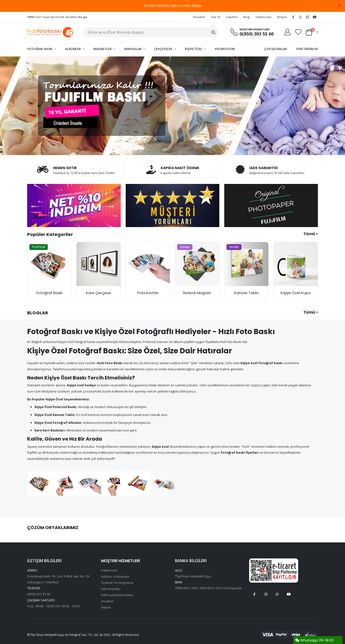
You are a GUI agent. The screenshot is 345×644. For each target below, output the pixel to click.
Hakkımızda (110, 571)
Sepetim (232, 17)
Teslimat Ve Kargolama (118, 582)
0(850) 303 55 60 (254, 34)
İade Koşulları (111, 588)
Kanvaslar (133, 49)
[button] (311, 32)
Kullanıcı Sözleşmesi (116, 576)
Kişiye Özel (194, 49)
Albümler (73, 49)
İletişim (282, 17)
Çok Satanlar (276, 49)
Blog (247, 17)
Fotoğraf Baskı (40, 49)
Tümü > (311, 234)
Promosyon (225, 49)
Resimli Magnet (197, 293)
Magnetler (103, 49)
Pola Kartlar (148, 293)
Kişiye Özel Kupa (296, 293)
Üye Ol (216, 17)
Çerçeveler (164, 49)
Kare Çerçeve (99, 293)
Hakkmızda (263, 17)
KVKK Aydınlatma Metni (118, 594)
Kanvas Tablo (247, 293)
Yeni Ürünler (307, 49)
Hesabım (199, 17)
